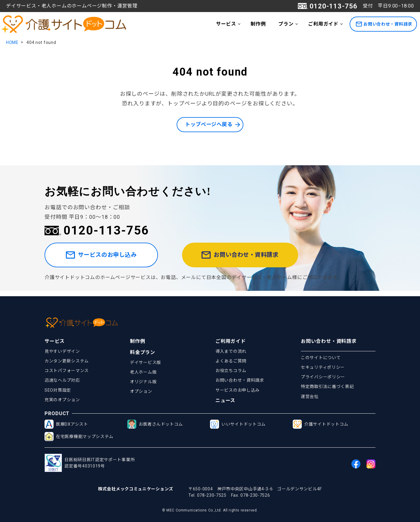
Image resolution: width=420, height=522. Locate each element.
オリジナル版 (143, 382)
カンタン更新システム (67, 361)
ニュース (225, 401)
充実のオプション (62, 400)
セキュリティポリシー (323, 367)
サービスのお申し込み (109, 258)
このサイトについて (321, 358)
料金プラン (143, 352)
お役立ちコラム (231, 371)
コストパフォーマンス (67, 371)
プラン (286, 24)
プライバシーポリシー (323, 377)
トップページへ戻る (208, 125)
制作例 (258, 24)
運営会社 (310, 396)
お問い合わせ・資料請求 (384, 24)
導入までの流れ (231, 351)
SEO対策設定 (58, 390)
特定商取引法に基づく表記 (327, 387)
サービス (226, 24)
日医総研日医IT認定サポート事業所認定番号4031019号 (90, 463)
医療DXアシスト (66, 424)
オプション (141, 392)
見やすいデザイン (62, 351)
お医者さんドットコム (155, 424)
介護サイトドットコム (321, 424)
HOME (12, 42)
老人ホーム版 (143, 372)
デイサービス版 (145, 362)
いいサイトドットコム (238, 424)
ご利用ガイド (323, 24)
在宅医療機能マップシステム (79, 437)
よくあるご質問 (231, 361)
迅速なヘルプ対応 (62, 381)
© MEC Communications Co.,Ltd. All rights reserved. (210, 510)
